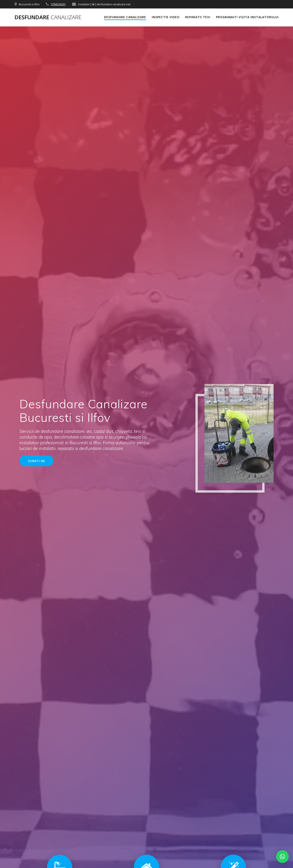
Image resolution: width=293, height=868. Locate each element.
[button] (282, 857)
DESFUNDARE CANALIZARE (125, 17)
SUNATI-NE (36, 461)
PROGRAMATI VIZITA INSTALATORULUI (247, 17)
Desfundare (48, 17)
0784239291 (58, 4)
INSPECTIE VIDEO (166, 17)
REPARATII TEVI (198, 17)
